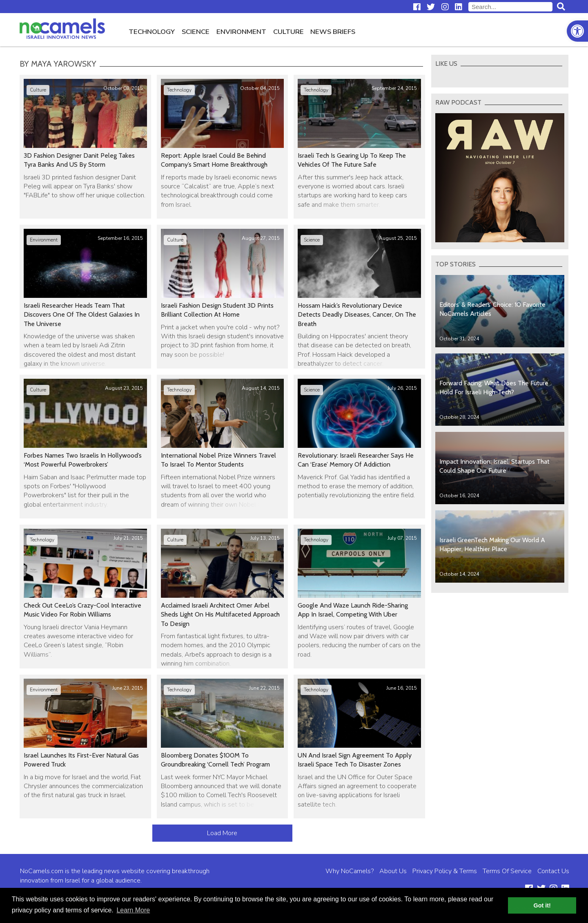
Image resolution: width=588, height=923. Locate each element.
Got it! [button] (542, 905)
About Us (393, 871)
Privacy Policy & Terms (445, 871)
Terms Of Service (507, 871)
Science (196, 32)
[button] (577, 31)
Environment (241, 32)
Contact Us (553, 871)
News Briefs (333, 32)
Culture (288, 32)
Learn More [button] (133, 910)
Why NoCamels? (350, 871)
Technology (152, 32)
